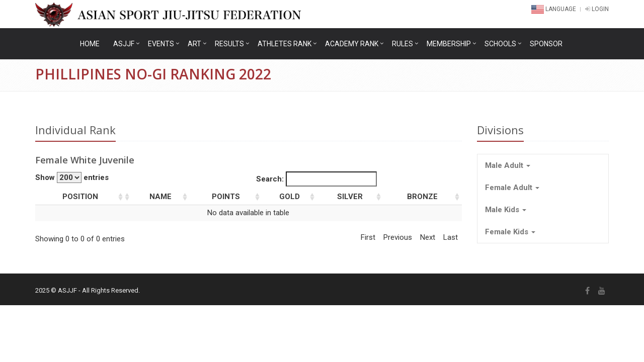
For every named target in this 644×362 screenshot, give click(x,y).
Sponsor (546, 44)
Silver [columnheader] (350, 197)
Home (90, 44)
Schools (500, 44)
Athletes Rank (285, 44)
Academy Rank (352, 44)
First (368, 237)
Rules (403, 44)
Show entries (72, 177)
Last (451, 237)
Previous (398, 237)
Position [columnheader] (80, 197)
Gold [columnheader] (290, 197)
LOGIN (597, 9)
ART (194, 44)
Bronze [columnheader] (422, 197)
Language (554, 9)
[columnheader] (129, 197)
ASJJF (124, 44)
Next (428, 237)
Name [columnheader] (160, 197)
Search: (316, 179)
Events (161, 44)
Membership (449, 44)
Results (229, 44)
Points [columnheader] (226, 197)
